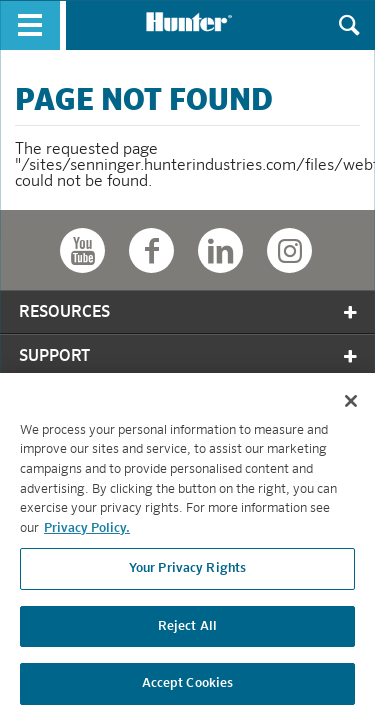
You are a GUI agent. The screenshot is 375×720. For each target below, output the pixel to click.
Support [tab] (189, 356)
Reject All (187, 630)
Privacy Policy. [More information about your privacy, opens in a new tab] (87, 532)
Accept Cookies (188, 688)
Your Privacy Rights (187, 572)
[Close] (351, 405)
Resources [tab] (189, 312)
